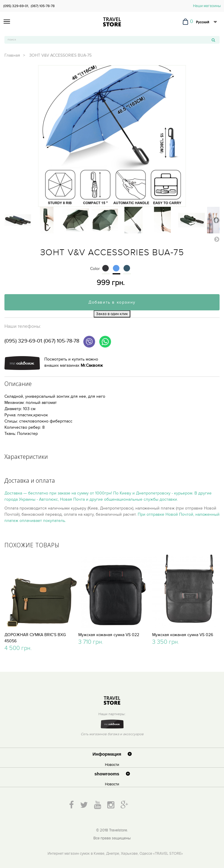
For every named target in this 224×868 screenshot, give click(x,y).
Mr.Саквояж (92, 365)
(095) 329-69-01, (16, 6)
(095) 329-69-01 (23, 341)
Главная (12, 55)
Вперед (217, 239)
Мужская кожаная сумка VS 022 (109, 635)
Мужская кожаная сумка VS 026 (183, 635)
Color (96, 269)
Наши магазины (207, 6)
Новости (112, 765)
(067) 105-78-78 (43, 6)
